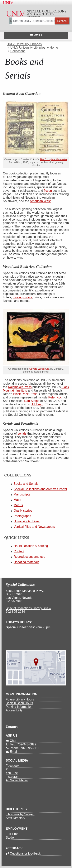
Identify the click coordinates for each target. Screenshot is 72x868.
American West (40, 201)
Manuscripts (22, 494)
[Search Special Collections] (39, 21)
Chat (11, 741)
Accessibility (14, 710)
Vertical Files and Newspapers (34, 527)
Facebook (12, 766)
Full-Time (12, 834)
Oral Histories (23, 511)
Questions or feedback (23, 853)
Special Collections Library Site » (28, 608)
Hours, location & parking (31, 546)
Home (54, 48)
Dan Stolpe (32, 401)
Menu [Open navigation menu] (36, 35)
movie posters (22, 297)
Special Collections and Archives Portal (40, 489)
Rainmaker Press (20, 387)
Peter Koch (56, 397)
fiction (48, 191)
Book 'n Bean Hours (19, 703)
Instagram (13, 777)
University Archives (27, 521)
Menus (18, 505)
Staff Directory (15, 818)
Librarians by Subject (20, 814)
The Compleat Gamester (53, 159)
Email (12, 752)
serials (22, 434)
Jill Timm (37, 404)
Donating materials (26, 562)
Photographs (22, 516)
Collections (18, 51)
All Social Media (17, 780)
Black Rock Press (25, 394)
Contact (19, 551)
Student (11, 838)
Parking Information (19, 707)
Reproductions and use (29, 557)
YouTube (12, 773)
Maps (17, 500)
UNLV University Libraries (24, 44)
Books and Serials (26, 484)
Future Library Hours (20, 699)
